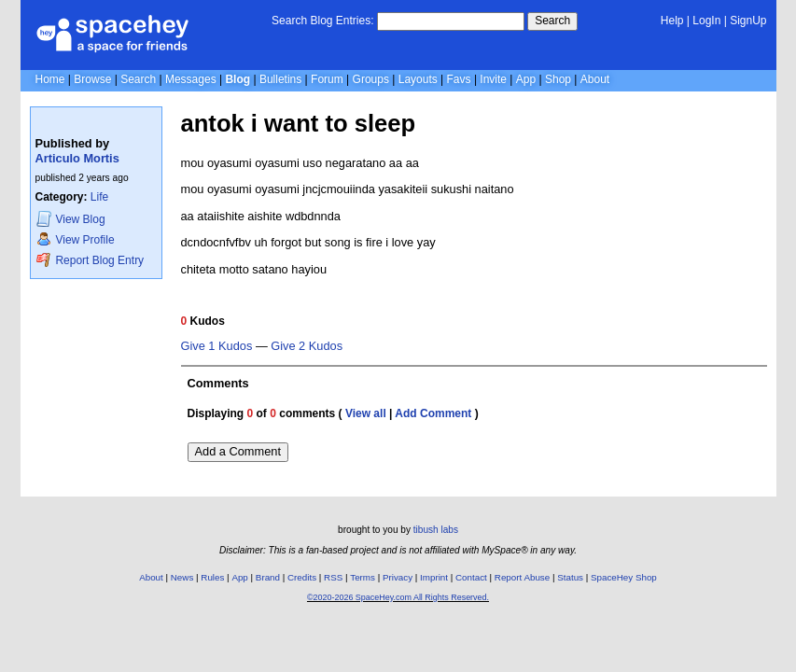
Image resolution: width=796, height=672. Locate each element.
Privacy (398, 577)
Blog (237, 79)
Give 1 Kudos (217, 346)
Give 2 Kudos (307, 346)
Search (552, 21)
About (595, 79)
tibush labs (436, 530)
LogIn (706, 21)
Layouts (418, 79)
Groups (371, 79)
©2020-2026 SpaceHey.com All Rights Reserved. (398, 597)
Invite (493, 79)
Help (672, 21)
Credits (302, 577)
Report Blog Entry (90, 260)
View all (366, 413)
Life (99, 197)
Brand (268, 577)
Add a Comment (238, 451)
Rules (212, 577)
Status (570, 577)
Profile (76, 239)
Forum (327, 79)
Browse (92, 79)
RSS (333, 577)
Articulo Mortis (77, 158)
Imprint (434, 577)
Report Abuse (522, 577)
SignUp (748, 21)
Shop (558, 79)
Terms (363, 577)
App (526, 79)
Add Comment (433, 413)
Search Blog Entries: (322, 21)
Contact (471, 577)
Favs (459, 79)
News (182, 577)
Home (50, 79)
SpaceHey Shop (624, 577)
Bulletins (280, 79)
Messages (191, 79)
